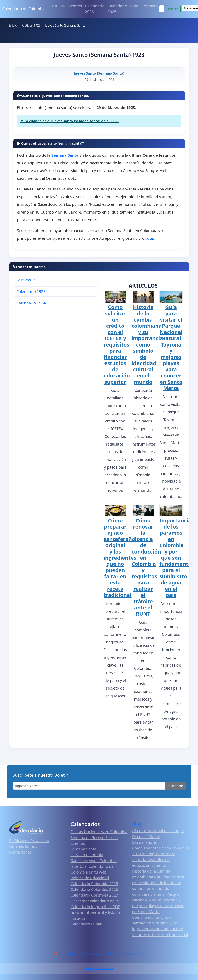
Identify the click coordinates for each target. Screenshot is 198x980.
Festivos (57, 6)
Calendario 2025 (117, 9)
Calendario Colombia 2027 (94, 895)
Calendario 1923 (31, 291)
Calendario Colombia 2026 (94, 889)
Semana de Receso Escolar (94, 837)
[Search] (162, 9)
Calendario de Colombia (24, 9)
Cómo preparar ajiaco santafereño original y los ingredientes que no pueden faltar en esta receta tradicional (120, 558)
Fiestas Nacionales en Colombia (99, 832)
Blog (134, 6)
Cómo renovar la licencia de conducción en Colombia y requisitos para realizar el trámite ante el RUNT (146, 567)
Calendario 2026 (95, 9)
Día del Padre (144, 842)
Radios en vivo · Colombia (94, 861)
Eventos (75, 6)
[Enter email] (89, 786)
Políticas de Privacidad (29, 841)
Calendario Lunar (86, 924)
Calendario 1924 (31, 303)
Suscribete (175, 786)
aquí (149, 238)
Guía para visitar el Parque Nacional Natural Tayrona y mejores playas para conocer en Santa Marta (171, 347)
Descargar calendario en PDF (97, 901)
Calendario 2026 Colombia (99, 968)
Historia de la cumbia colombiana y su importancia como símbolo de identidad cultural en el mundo (147, 344)
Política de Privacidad (90, 878)
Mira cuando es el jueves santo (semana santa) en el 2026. (70, 121)
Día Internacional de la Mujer (158, 831)
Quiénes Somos (23, 846)
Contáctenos (21, 852)
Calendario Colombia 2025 (94, 884)
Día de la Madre (146, 837)
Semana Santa (84, 849)
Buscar (173, 9)
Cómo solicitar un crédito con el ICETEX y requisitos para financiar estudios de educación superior (117, 344)
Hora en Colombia (87, 855)
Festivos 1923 (28, 280)
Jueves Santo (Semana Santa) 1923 (99, 55)
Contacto (149, 6)
